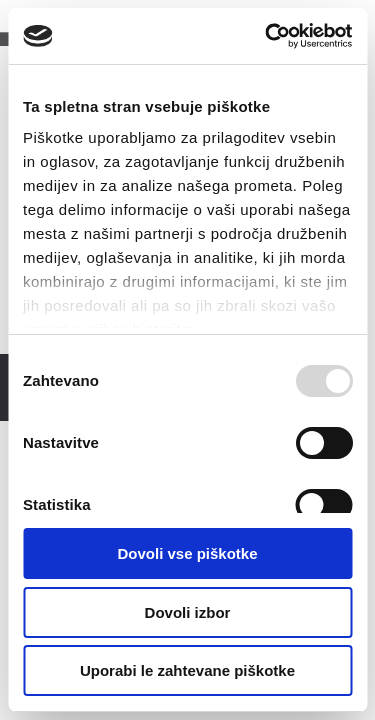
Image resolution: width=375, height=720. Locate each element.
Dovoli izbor (188, 612)
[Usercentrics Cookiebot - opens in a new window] (267, 36)
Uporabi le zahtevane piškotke (187, 670)
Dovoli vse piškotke (187, 553)
